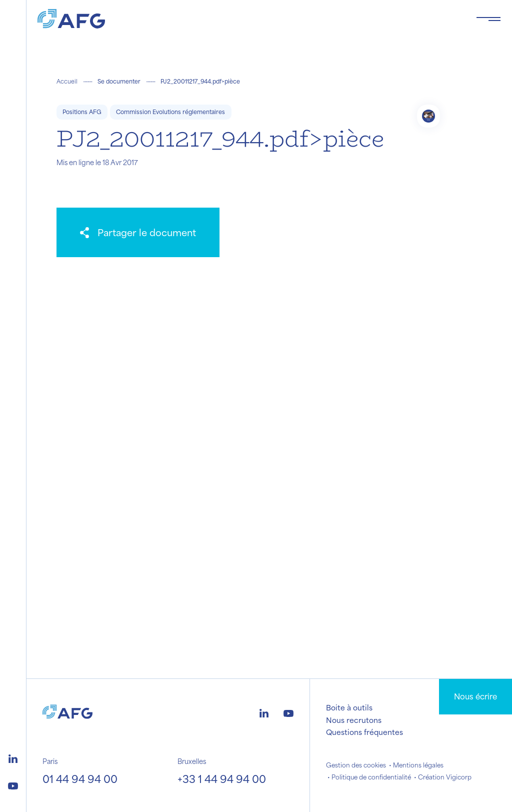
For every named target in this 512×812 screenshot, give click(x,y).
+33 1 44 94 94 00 (222, 779)
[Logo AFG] (249, 19)
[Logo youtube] (13, 784)
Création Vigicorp (445, 777)
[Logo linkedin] (13, 757)
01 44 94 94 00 (80, 779)
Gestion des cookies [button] (356, 765)
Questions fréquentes (364, 732)
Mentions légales (418, 765)
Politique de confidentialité (371, 777)
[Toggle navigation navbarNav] (488, 19)
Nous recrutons (354, 720)
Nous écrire (475, 696)
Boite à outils (349, 707)
